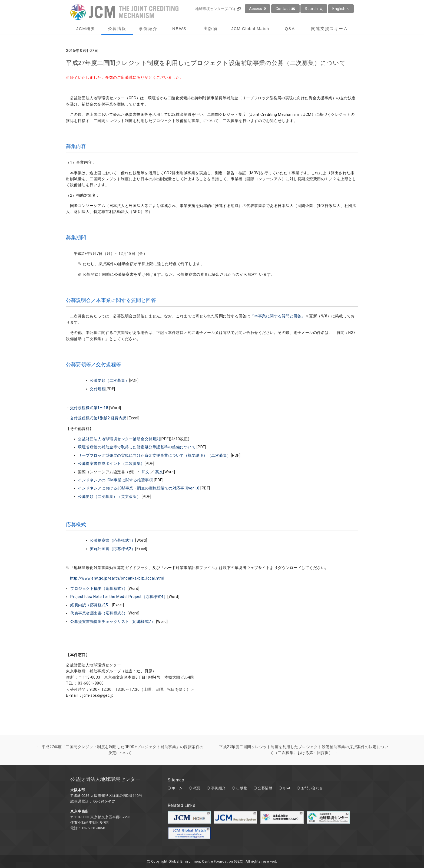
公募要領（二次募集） (109, 380)
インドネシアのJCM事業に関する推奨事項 (116, 480)
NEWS (179, 29)
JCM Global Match (250, 29)
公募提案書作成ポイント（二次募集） (111, 463)
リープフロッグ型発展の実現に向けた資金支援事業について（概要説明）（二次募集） (154, 455)
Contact (285, 9)
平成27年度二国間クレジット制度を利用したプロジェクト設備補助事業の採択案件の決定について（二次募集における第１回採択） (304, 750)
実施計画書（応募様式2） (112, 549)
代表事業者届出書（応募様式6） (99, 613)
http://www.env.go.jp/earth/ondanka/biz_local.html (117, 578)
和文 (146, 472)
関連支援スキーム (330, 29)
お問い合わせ (312, 788)
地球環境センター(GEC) (218, 9)
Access (258, 9)
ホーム (177, 788)
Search (314, 9)
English (341, 9)
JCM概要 (86, 29)
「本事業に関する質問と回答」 (278, 316)
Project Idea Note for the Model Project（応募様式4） (119, 597)
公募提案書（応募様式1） (112, 540)
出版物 (211, 29)
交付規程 (98, 389)
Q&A (290, 29)
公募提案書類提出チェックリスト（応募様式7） (113, 622)
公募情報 (117, 29)
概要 (197, 788)
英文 (159, 472)
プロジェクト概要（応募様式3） (99, 588)
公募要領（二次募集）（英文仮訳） (110, 497)
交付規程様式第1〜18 (89, 408)
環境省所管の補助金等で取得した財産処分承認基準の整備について (137, 447)
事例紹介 (148, 29)
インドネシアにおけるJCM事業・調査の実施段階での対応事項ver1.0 (139, 488)
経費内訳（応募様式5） (91, 605)
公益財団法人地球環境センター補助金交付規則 (119, 439)
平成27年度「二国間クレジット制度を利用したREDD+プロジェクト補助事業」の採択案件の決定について (120, 750)
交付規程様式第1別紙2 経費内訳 (98, 418)
